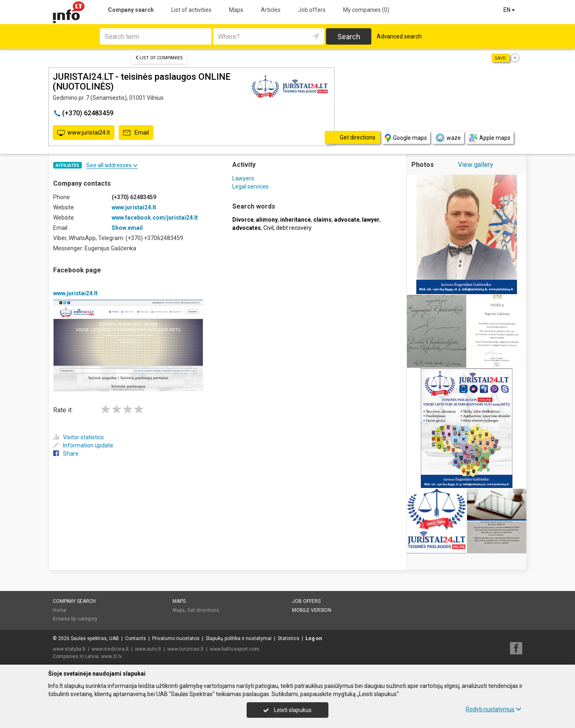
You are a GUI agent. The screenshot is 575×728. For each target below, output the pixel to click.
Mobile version (312, 610)
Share (66, 454)
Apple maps (490, 138)
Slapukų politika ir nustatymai (239, 638)
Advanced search (399, 36)
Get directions (203, 610)
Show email (127, 228)
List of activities (191, 10)
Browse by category (75, 619)
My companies (366, 10)
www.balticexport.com (235, 649)
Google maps (406, 138)
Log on (314, 638)
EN (510, 10)
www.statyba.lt (69, 649)
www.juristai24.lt (84, 133)
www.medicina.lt (110, 649)
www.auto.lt (148, 649)
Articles (271, 10)
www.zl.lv (111, 656)
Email (136, 133)
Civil (268, 228)
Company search (131, 10)
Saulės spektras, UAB (95, 638)
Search (349, 37)
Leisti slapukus (287, 710)
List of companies (159, 58)
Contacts (136, 638)
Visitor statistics (79, 437)
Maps (236, 10)
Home (60, 610)
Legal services (250, 186)
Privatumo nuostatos (176, 638)
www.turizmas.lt (185, 649)
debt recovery (294, 228)
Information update (83, 445)
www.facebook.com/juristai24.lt (155, 218)
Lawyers (243, 178)
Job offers (312, 10)
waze (448, 138)
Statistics (289, 638)
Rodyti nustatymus (494, 709)
